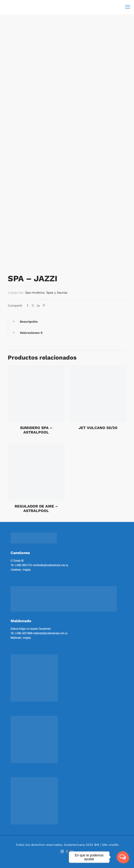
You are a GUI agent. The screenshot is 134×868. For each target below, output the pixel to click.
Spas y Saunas (57, 293)
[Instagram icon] (62, 851)
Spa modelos (35, 293)
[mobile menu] (128, 7)
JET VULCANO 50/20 (98, 428)
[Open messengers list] (123, 857)
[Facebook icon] (67, 851)
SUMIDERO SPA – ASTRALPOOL (36, 430)
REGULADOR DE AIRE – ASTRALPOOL (36, 508)
